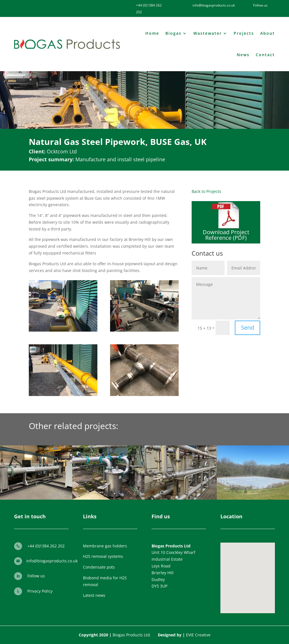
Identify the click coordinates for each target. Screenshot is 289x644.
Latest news (94, 595)
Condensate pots (99, 567)
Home (152, 33)
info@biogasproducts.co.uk (52, 561)
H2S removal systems (103, 556)
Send (248, 328)
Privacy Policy (40, 591)
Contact (265, 55)
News (243, 55)
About (268, 33)
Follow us (36, 576)
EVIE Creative (198, 635)
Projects (244, 33)
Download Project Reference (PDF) (226, 235)
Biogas (173, 33)
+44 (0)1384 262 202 (46, 546)
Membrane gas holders (105, 546)
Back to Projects (206, 191)
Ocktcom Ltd (62, 151)
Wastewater (208, 33)
